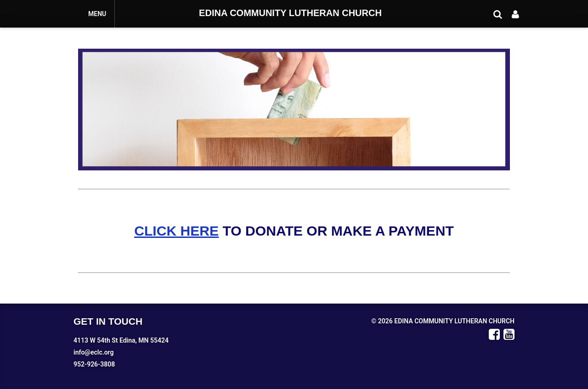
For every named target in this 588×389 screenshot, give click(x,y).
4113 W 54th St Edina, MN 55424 (121, 340)
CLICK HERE (176, 231)
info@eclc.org (93, 352)
